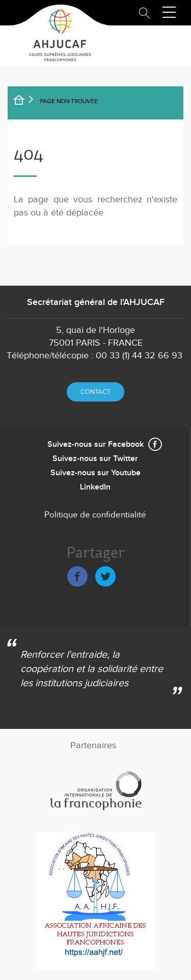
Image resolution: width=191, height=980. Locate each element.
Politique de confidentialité (95, 515)
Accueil (25, 102)
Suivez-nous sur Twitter (95, 459)
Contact (95, 392)
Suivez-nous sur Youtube (95, 473)
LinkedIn (95, 487)
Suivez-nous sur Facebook (95, 445)
